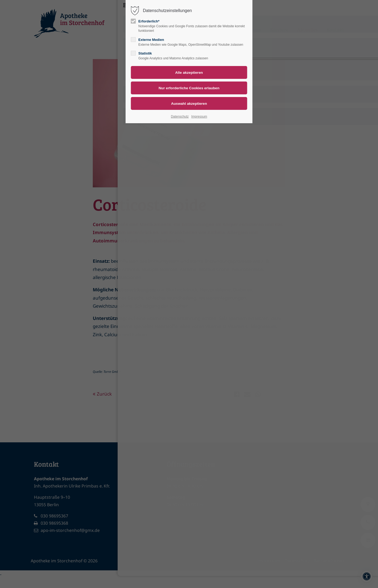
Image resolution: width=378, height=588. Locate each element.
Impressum (199, 117)
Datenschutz (180, 117)
